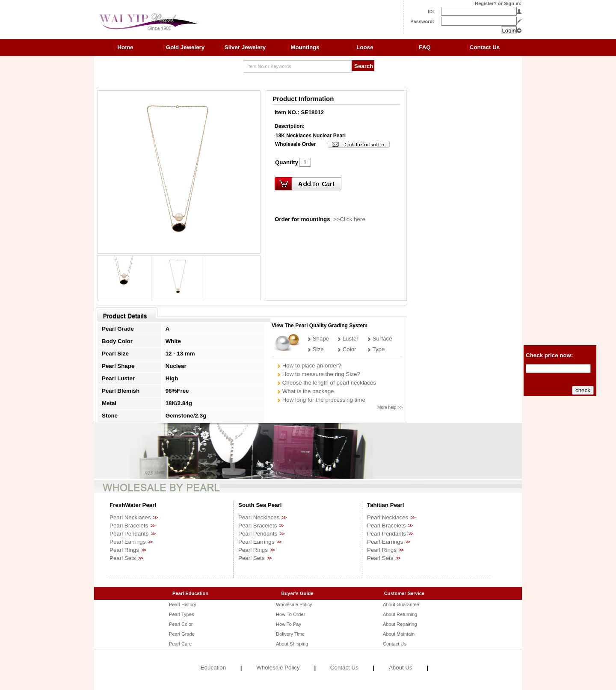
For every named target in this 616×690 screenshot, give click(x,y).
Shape (318, 339)
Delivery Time (290, 634)
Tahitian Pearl (385, 505)
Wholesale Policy (294, 604)
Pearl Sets (123, 558)
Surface (380, 339)
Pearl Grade (182, 634)
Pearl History (183, 604)
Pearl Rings (124, 550)
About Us (401, 668)
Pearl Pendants (129, 534)
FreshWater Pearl (133, 505)
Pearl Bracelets (129, 526)
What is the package (305, 391)
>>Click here (349, 219)
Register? (486, 3)
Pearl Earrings (127, 542)
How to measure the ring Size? (318, 374)
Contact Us (485, 47)
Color (347, 349)
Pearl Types (181, 614)
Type (376, 349)
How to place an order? (309, 366)
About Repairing (400, 624)
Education (213, 668)
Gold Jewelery (185, 47)
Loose (365, 47)
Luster (348, 339)
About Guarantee (401, 604)
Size (315, 349)
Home (125, 47)
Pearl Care (180, 644)
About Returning (400, 614)
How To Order (290, 614)
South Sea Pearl (260, 505)
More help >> (390, 407)
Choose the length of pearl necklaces (326, 383)
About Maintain (399, 634)
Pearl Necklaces (130, 517)
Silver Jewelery (245, 47)
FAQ (425, 47)
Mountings (305, 47)
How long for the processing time (321, 400)
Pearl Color (181, 624)
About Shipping (292, 644)
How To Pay (289, 624)
